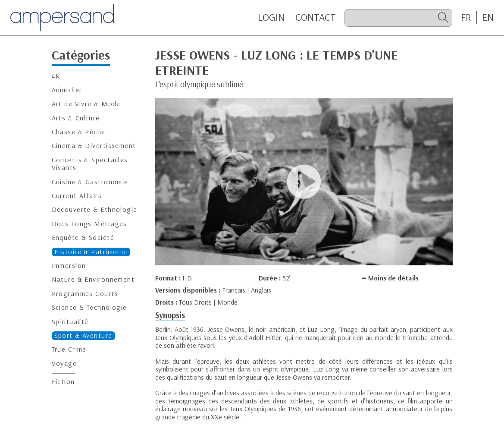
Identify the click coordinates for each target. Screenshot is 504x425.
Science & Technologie (89, 307)
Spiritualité (70, 322)
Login (271, 17)
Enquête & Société (83, 238)
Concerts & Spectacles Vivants (90, 164)
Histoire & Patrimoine (91, 252)
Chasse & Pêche (79, 132)
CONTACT (316, 17)
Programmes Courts (85, 294)
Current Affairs (77, 196)
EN (488, 17)
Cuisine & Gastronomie (90, 182)
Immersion (69, 266)
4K (56, 76)
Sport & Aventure (83, 335)
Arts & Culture (76, 118)
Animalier (67, 90)
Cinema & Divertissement (94, 146)
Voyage (64, 364)
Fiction (63, 382)
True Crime (69, 349)
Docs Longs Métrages (89, 224)
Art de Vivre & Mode (86, 104)
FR (466, 17)
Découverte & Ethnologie (95, 209)
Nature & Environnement (93, 279)
